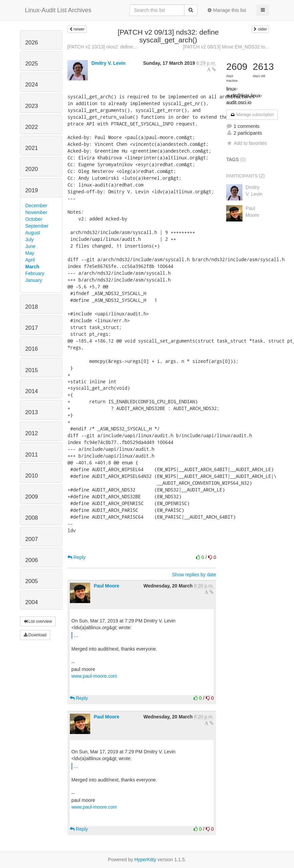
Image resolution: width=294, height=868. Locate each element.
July (30, 239)
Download (35, 635)
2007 (32, 539)
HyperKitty (145, 860)
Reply (77, 557)
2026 (32, 43)
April (30, 260)
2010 (32, 476)
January (34, 280)
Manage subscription (252, 115)
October (34, 219)
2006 (32, 560)
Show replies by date (194, 575)
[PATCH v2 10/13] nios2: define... (102, 47)
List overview (38, 621)
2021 (32, 148)
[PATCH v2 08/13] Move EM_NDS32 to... (226, 47)
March (32, 267)
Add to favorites (246, 143)
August (33, 233)
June (31, 246)
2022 (32, 127)
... (76, 635)
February (35, 273)
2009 (32, 497)
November (36, 212)
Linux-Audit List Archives (58, 10)
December (36, 206)
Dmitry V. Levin (108, 63)
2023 (32, 106)
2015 (32, 370)
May (30, 253)
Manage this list (227, 10)
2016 (32, 349)
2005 (32, 581)
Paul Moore (106, 586)
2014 (32, 391)
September (37, 226)
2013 (32, 412)
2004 (32, 602)
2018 (32, 307)
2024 (32, 85)
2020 (32, 169)
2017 (32, 328)
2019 (32, 190)
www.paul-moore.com (94, 676)
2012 (32, 433)
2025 (32, 64)
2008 (32, 518)
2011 (32, 455)
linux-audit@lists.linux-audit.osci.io (244, 96)
